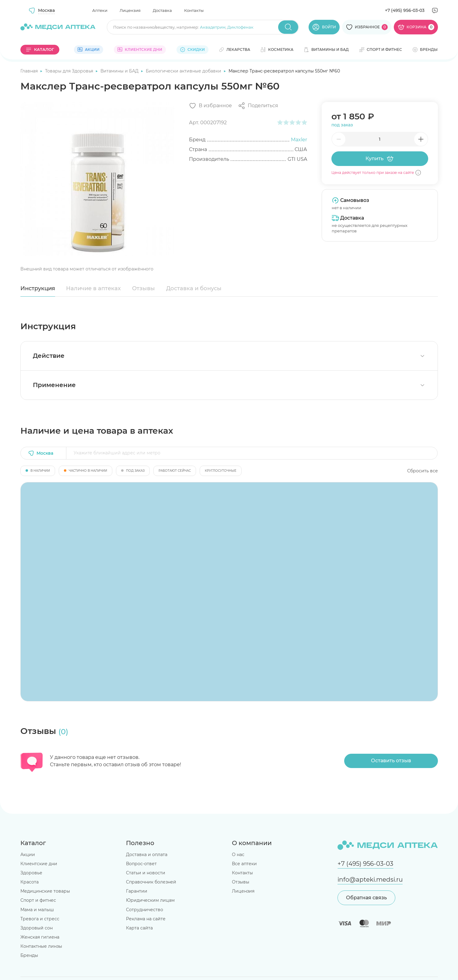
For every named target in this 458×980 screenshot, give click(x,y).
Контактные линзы (41, 946)
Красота (30, 882)
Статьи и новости (146, 873)
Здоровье (31, 873)
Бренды (29, 955)
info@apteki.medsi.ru (370, 880)
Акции (28, 855)
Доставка (162, 10)
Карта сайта (139, 928)
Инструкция (38, 288)
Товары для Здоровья (70, 71)
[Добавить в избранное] (210, 106)
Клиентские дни (39, 864)
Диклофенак (240, 27)
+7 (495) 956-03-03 (405, 10)
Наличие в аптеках (93, 288)
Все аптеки (244, 864)
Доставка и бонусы (194, 288)
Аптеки (100, 10)
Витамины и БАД (120, 71)
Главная (30, 71)
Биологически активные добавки (184, 71)
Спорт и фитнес (38, 900)
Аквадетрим (213, 27)
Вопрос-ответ (141, 864)
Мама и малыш (37, 910)
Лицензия (130, 10)
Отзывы (143, 288)
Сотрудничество (145, 910)
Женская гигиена (40, 937)
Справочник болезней (151, 882)
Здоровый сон (37, 928)
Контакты (194, 10)
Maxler (299, 140)
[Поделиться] (258, 106)
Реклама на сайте (146, 919)
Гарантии (137, 891)
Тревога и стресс (40, 919)
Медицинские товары (45, 891)
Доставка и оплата (147, 855)
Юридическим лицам (150, 900)
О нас (238, 855)
